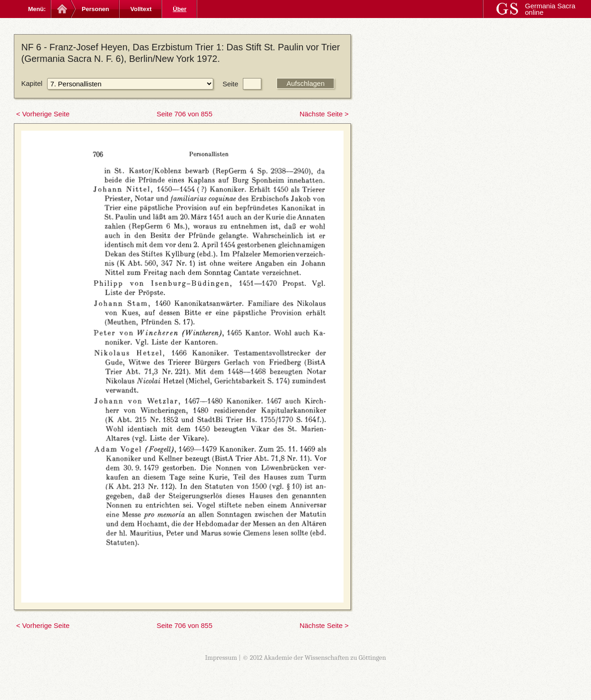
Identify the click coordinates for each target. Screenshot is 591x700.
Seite (230, 84)
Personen (95, 9)
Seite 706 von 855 (184, 114)
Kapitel (32, 83)
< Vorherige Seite (43, 114)
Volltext (141, 9)
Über (180, 9)
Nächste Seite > (324, 114)
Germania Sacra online (550, 9)
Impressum (221, 658)
